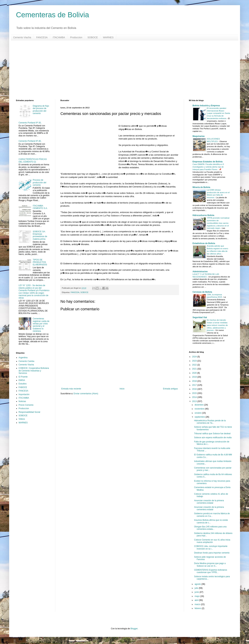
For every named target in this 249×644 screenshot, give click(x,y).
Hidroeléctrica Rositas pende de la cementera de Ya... (210, 422)
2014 (195, 397)
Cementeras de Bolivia (53, 15)
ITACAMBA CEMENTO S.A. (40, 207)
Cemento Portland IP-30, (30, 123)
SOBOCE (93, 37)
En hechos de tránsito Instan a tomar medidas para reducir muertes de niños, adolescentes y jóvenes (217, 325)
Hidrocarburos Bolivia (203, 215)
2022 (195, 365)
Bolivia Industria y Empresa (206, 106)
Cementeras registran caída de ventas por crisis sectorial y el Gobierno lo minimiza (41, 325)
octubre (198, 413)
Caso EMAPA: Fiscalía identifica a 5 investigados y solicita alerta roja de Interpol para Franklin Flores (208, 167)
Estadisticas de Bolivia (204, 243)
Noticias (22, 401)
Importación (24, 394)
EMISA (22, 380)
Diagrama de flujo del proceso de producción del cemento (41, 110)
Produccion (76, 37)
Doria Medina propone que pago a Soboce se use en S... (210, 565)
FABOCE (23, 387)
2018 (195, 381)
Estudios (23, 384)
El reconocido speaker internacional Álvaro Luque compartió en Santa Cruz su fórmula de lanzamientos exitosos (219, 113)
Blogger (134, 629)
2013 (195, 401)
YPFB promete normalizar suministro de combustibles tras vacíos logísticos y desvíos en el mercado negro (218, 223)
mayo (197, 596)
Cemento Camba (27, 361)
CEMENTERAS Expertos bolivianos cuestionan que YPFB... (211, 571)
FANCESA (42, 37)
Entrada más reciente (71, 389)
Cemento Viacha (22, 37)
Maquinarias (199, 136)
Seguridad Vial (200, 317)
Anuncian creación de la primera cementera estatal (209, 502)
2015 (195, 393)
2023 (195, 361)
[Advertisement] (120, 70)
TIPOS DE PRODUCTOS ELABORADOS (40, 262)
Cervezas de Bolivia (202, 292)
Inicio (122, 389)
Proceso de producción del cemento (39, 183)
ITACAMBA (59, 37)
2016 (195, 389)
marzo (198, 604)
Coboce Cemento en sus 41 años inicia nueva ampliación (212, 541)
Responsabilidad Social (29, 412)
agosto (198, 584)
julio (197, 588)
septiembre (200, 417)
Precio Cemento (26, 405)
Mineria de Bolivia (201, 187)
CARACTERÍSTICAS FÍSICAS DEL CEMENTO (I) (33, 160)
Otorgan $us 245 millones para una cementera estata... (210, 528)
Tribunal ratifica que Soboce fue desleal (212, 434)
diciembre (199, 405)
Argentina (23, 358)
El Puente (23, 377)
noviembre (200, 409)
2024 (195, 357)
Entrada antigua (170, 389)
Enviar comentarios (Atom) (86, 394)
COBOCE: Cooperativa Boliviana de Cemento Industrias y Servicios (34, 371)
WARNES (108, 37)
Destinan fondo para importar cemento (212, 553)
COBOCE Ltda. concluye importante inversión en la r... (211, 547)
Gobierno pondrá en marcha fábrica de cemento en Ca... (212, 515)
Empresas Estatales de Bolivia (208, 162)
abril (197, 600)
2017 (195, 385)
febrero (198, 608)
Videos (22, 419)
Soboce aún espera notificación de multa (213, 438)
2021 (195, 369)
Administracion (200, 272)
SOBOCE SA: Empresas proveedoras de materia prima (40, 235)
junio (197, 592)
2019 (195, 377)
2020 (195, 373)
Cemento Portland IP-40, (30, 141)
